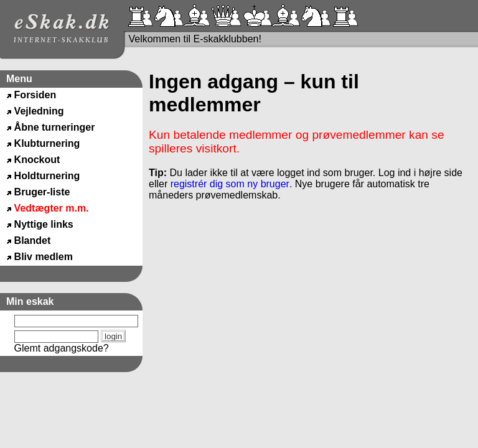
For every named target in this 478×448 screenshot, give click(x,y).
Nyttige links (44, 224)
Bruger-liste (42, 192)
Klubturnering (47, 143)
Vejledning (39, 111)
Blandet (33, 240)
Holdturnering (47, 176)
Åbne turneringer (55, 127)
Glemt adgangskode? (62, 348)
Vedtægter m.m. (52, 208)
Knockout (37, 160)
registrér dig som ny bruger (230, 184)
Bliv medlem (44, 257)
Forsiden (35, 95)
